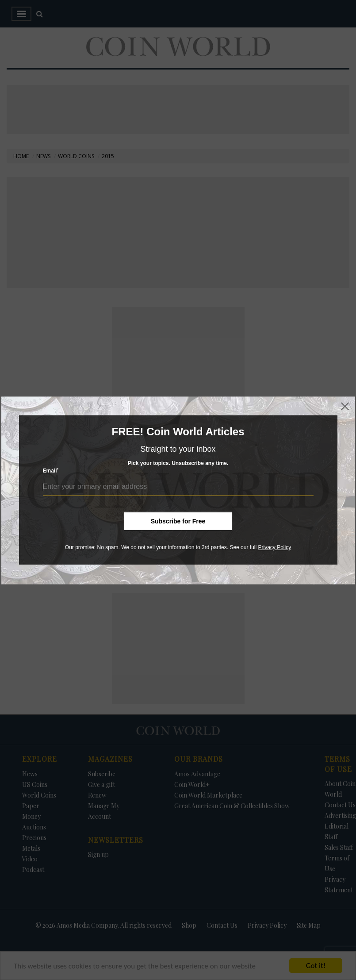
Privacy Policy (274, 547)
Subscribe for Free (178, 521)
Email (51, 471)
